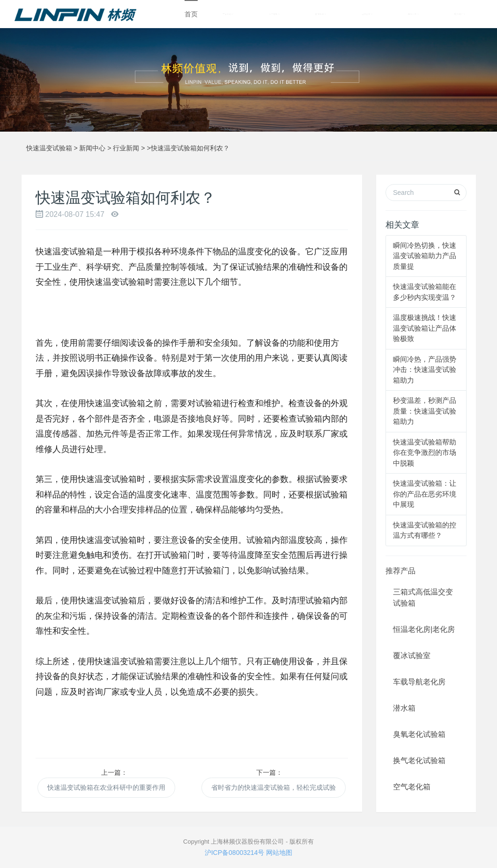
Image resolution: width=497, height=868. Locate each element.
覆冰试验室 (412, 656)
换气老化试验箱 (419, 760)
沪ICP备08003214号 (235, 853)
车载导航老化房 (419, 682)
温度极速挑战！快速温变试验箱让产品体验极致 (425, 328)
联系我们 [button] (460, 14)
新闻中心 (92, 148)
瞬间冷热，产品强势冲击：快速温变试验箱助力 (425, 370)
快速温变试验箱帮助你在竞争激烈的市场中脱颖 (425, 453)
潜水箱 (404, 708)
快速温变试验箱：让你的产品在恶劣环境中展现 (425, 494)
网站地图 (279, 853)
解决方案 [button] (413, 14)
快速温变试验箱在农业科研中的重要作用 (106, 787)
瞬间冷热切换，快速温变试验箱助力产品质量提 (425, 256)
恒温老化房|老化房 (424, 629)
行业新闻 (126, 148)
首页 (191, 14)
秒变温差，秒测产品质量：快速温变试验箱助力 (425, 411)
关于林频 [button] (274, 14)
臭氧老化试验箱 (419, 734)
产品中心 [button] (228, 14)
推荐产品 (401, 571)
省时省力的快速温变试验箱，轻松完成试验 (274, 787)
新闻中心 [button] (321, 14)
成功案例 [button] (367, 14)
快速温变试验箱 (49, 148)
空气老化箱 (412, 787)
